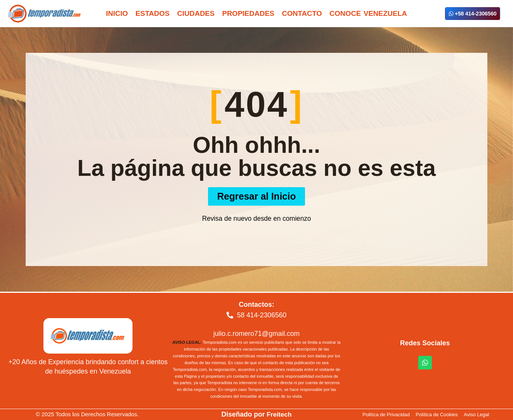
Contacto (302, 13)
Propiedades (248, 13)
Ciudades (196, 13)
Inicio (117, 13)
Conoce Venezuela (368, 13)
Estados (153, 13)
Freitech (279, 414)
